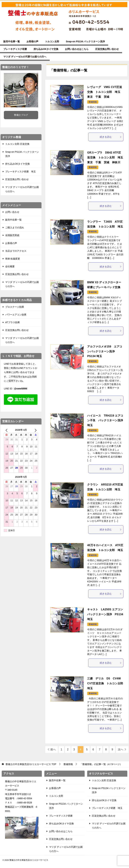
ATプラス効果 (13, 322)
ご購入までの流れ (15, 227)
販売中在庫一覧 (12, 41)
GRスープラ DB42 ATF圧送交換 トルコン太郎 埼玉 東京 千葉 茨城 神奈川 (106, 157)
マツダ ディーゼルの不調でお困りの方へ (25, 57)
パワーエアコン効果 (16, 315)
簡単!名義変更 (13, 259)
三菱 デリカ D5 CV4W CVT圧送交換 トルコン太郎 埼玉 (106, 683)
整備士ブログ (21, 115)
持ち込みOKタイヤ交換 (46, 49)
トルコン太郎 (52, 41)
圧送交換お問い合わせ (107, 49)
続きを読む (111, 137)
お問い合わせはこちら (77, 49)
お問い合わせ (12, 212)
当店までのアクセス (16, 251)
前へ (53, 749)
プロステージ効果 (15, 307)
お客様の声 (32, 41)
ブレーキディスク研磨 (15, 49)
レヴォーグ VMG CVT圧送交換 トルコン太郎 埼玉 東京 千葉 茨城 (105, 92)
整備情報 (93, 102)
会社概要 (10, 266)
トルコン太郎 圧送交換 (17, 144)
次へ (121, 749)
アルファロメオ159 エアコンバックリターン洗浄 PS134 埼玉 (105, 351)
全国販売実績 (12, 235)
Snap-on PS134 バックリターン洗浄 (85, 41)
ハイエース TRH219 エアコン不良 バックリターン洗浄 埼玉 (106, 421)
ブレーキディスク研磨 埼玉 (20, 172)
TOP (31, 764)
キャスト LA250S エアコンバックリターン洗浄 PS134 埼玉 (105, 614)
